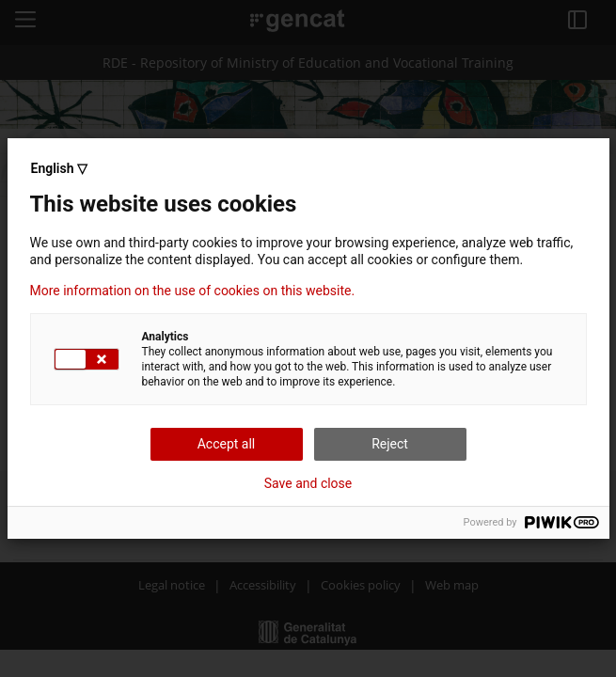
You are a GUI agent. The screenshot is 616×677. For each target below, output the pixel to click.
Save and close (308, 483)
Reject (390, 444)
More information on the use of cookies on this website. (193, 291)
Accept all (227, 444)
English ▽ (59, 168)
